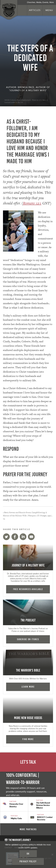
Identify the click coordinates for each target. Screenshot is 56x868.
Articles (35, 10)
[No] (52, 855)
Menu (49, 10)
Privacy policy (28, 861)
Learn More (28, 687)
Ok (28, 854)
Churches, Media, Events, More (40, 2)
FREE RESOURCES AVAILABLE (28, 589)
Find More (28, 739)
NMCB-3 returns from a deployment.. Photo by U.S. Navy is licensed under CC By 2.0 (26, 101)
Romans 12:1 (32, 203)
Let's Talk (28, 762)
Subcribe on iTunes (28, 639)
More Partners (28, 829)
